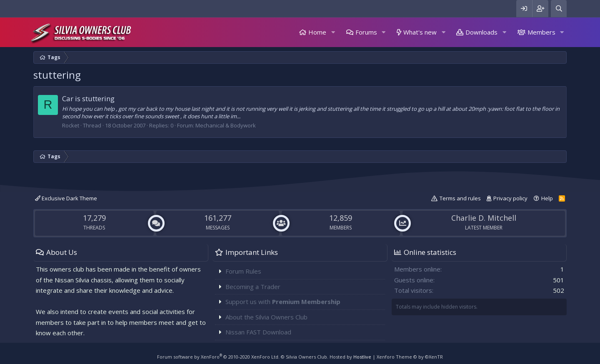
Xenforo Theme (410, 357)
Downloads (481, 32)
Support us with (283, 302)
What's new (420, 32)
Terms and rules (460, 198)
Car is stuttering (88, 98)
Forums (366, 32)
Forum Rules (243, 271)
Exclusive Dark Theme (66, 198)
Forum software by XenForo (218, 357)
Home (317, 32)
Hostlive (362, 357)
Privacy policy (510, 198)
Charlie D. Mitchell (484, 218)
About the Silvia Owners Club (266, 317)
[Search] (559, 9)
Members (541, 32)
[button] (333, 32)
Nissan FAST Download (258, 332)
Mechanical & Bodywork (226, 125)
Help (547, 198)
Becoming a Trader (253, 287)
